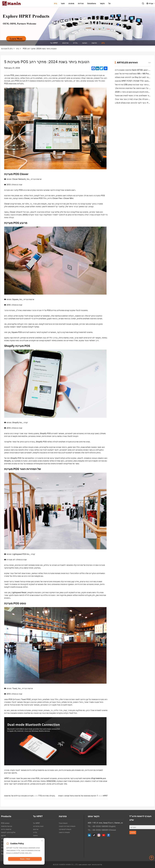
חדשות (94, 43)
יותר (149, 62)
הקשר (102, 3)
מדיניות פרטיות (97, 865)
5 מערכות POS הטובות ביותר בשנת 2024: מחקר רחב (29, 49)
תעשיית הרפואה (64, 832)
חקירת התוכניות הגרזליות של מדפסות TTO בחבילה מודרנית (30, 796)
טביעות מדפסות (7, 826)
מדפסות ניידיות (6, 829)
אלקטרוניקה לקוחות (8, 832)
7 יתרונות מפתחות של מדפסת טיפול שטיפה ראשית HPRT (83, 796)
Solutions (92, 3)
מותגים (71, 3)
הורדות (81, 3)
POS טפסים (5, 823)
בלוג (103, 43)
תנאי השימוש (87, 865)
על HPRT (54, 43)
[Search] (143, 3)
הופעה (85, 43)
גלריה (75, 43)
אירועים (65, 43)
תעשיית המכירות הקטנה (67, 826)
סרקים (3, 835)
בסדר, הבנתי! (25, 859)
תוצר (63, 3)
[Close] (42, 841)
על (110, 3)
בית (56, 3)
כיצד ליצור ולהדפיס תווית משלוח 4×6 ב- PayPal (134, 103)
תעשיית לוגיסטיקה (65, 829)
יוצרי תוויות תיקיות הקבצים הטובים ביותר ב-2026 (134, 92)
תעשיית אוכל (63, 823)
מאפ (80, 865)
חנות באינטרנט (38, 826)
